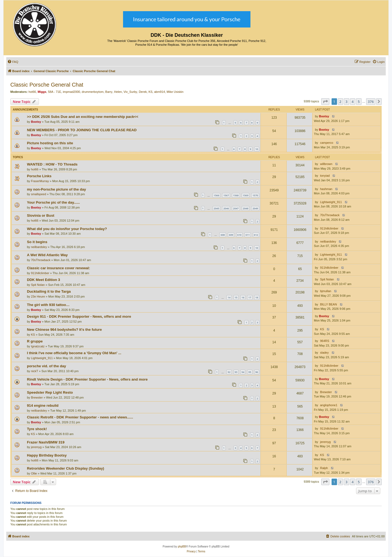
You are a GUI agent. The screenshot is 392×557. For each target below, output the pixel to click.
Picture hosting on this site (50, 143)
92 (229, 372)
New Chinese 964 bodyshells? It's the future (64, 330)
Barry (109, 92)
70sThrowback (330, 215)
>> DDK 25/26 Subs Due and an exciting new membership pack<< (83, 117)
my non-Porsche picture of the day (56, 189)
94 (243, 372)
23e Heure (38, 296)
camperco (327, 143)
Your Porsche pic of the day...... (53, 202)
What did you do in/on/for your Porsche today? (67, 229)
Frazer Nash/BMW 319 (46, 442)
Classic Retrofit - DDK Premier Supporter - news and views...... (80, 417)
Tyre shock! (37, 429)
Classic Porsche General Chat (47, 85)
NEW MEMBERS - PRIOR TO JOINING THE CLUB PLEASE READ (82, 130)
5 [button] (359, 102)
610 (239, 235)
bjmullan (326, 291)
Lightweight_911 (331, 202)
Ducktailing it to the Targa (49, 291)
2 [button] (340, 102)
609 (231, 235)
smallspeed (39, 194)
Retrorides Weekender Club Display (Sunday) (65, 468)
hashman (326, 189)
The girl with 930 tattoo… (48, 305)
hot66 (32, 92)
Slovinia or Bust (41, 215)
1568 (236, 195)
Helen (118, 92)
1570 (255, 195)
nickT (35, 371)
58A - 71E (54, 92)
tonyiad (325, 176)
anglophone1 (329, 405)
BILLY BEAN (329, 304)
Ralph (324, 468)
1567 (226, 195)
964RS (325, 341)
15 (236, 297)
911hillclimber (329, 228)
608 (223, 235)
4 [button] (353, 102)
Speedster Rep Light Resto (50, 392)
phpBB (182, 547)
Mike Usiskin (175, 92)
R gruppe (35, 341)
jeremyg (36, 447)
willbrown (326, 164)
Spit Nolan (38, 285)
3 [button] (346, 102)
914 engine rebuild (43, 405)
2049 (255, 208)
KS (150, 92)
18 (257, 297)
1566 (217, 195)
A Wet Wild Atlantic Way (47, 255)
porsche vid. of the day (47, 366)
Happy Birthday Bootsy (47, 455)
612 (256, 235)
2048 (246, 208)
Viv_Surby (130, 92)
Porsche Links (39, 176)
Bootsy (36, 122)
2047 (236, 208)
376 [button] (371, 102)
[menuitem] (13, 62)
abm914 (160, 92)
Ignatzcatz (38, 346)
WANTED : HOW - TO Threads (52, 164)
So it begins (37, 242)
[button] (325, 102)
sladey (324, 353)
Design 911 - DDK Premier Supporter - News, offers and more (79, 316)
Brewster (37, 397)
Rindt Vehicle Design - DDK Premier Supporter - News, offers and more (87, 379)
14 (229, 297)
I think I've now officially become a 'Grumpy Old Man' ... (74, 353)
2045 (217, 208)
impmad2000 (72, 92)
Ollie (34, 473)
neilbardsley (39, 247)
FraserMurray (40, 181)
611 (248, 235)
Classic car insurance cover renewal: (59, 268)
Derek (143, 92)
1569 (246, 195)
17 (250, 297)
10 (257, 149)
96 (257, 372)
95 (250, 372)
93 (236, 372)
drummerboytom (93, 92)
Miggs (42, 92)
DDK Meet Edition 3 (44, 280)
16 (243, 297)
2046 (226, 208)
